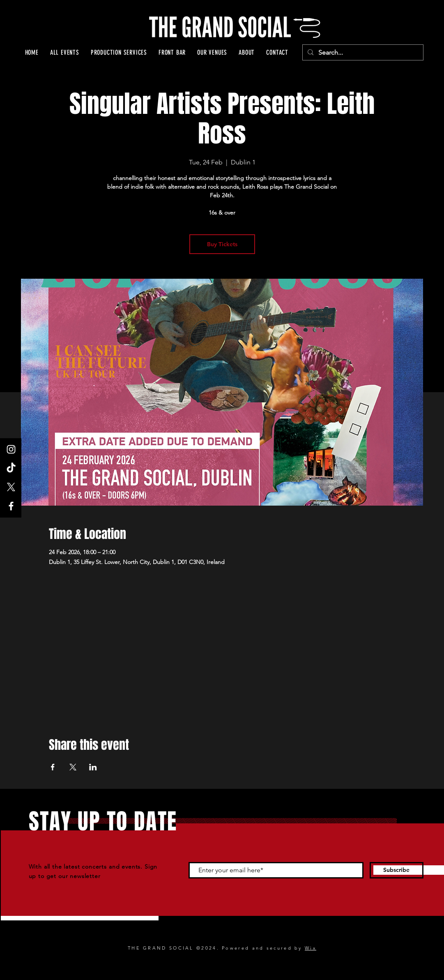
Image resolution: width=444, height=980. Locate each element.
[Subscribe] (397, 870)
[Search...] (362, 53)
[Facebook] (11, 506)
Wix (311, 948)
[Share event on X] (73, 767)
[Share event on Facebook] (53, 767)
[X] (11, 487)
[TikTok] (11, 468)
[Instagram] (11, 449)
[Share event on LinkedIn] (93, 767)
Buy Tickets (222, 244)
